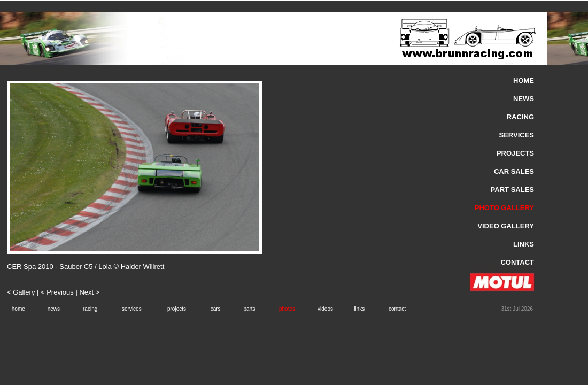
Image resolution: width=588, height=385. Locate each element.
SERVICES (516, 135)
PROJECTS (515, 153)
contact (397, 309)
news (54, 309)
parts (249, 309)
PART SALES (512, 190)
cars (216, 309)
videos (325, 309)
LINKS (524, 244)
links (359, 309)
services (132, 309)
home (18, 309)
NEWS (524, 99)
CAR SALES (514, 171)
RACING (520, 117)
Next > (89, 292)
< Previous (57, 292)
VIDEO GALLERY (506, 226)
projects (177, 309)
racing (90, 309)
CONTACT (517, 262)
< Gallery (22, 292)
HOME (524, 80)
